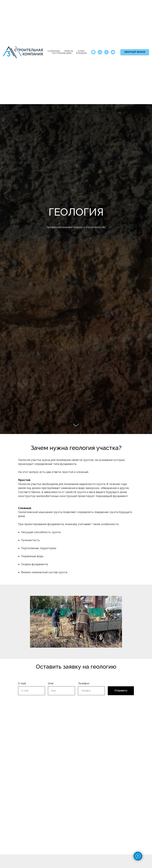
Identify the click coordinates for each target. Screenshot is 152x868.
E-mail (22, 683)
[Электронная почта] (113, 52)
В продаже (81, 53)
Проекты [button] (69, 51)
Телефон (84, 683)
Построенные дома (62, 53)
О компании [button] (54, 51)
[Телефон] (106, 52)
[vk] (100, 52)
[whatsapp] (93, 52)
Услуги (81, 51)
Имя (51, 683)
